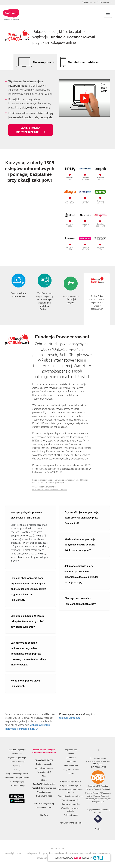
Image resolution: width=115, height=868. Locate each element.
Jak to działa (17, 754)
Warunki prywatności (70, 800)
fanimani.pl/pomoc (70, 718)
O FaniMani (71, 758)
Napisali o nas (71, 750)
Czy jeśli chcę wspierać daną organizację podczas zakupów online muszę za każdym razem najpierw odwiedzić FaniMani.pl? (28, 589)
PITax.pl (94, 802)
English (98, 829)
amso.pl (21, 853)
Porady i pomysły (17, 781)
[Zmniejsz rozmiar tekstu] (105, 2)
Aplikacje (17, 766)
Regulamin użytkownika (70, 781)
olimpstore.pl (34, 853)
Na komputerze (44, 62)
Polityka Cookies (71, 815)
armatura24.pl (76, 853)
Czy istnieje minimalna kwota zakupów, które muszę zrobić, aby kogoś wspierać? (27, 621)
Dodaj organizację (44, 764)
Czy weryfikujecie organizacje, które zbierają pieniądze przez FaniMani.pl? (82, 518)
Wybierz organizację (17, 758)
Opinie (71, 754)
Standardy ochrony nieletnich (71, 796)
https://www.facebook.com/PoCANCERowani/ (49, 490)
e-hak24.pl (91, 853)
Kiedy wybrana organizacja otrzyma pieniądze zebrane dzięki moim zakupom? (80, 545)
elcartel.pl (9, 853)
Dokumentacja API (44, 807)
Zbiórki (44, 780)
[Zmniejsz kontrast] (89, 2)
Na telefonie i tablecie (83, 62)
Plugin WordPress (44, 796)
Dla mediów (71, 762)
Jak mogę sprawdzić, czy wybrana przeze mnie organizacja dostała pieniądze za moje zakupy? (81, 574)
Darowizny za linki (44, 788)
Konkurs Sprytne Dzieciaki (71, 823)
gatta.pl (46, 853)
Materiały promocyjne (44, 768)
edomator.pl (105, 853)
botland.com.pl (60, 853)
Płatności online (44, 784)
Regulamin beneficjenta (71, 785)
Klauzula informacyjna (70, 804)
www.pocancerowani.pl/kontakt (44, 487)
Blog (44, 776)
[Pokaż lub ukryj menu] (108, 15)
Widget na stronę (44, 792)
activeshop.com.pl (45, 858)
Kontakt (71, 774)
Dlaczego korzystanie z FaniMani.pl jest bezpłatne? (80, 601)
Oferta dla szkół (71, 766)
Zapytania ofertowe (71, 769)
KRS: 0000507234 (98, 767)
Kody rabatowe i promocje (17, 774)
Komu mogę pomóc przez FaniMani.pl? (25, 683)
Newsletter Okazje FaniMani (17, 777)
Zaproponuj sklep (17, 785)
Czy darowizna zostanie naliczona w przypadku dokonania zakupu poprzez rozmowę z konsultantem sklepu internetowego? (29, 654)
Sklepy (17, 769)
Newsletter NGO (44, 772)
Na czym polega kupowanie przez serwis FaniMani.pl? (26, 515)
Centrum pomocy (17, 762)
